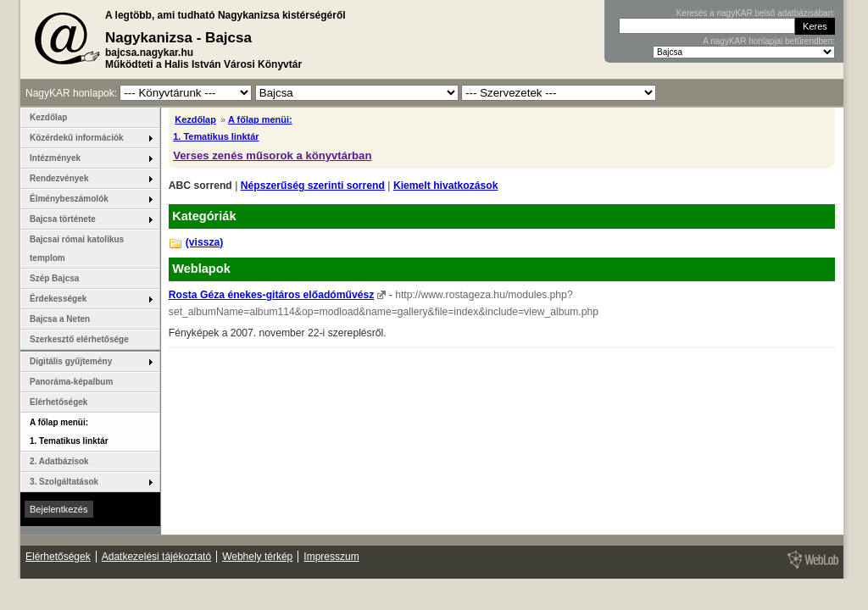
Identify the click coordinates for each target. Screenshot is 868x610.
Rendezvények (59, 178)
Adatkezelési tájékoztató (156, 557)
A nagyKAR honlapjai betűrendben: (769, 41)
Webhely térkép (257, 557)
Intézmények (55, 158)
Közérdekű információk (77, 138)
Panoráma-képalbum (71, 382)
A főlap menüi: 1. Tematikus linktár (69, 432)
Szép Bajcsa (54, 278)
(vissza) (205, 242)
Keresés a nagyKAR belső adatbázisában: (756, 13)
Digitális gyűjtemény (71, 361)
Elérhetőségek (58, 402)
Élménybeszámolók (69, 199)
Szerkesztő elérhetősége (79, 339)
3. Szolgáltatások (64, 482)
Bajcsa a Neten (60, 319)
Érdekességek (58, 299)
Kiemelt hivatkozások (446, 186)
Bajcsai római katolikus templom (77, 249)
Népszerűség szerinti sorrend (313, 186)
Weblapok (201, 269)
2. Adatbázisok (59, 461)
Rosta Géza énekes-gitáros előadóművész (272, 295)
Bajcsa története (63, 219)
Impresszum (331, 557)
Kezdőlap (195, 119)
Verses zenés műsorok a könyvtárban (272, 155)
